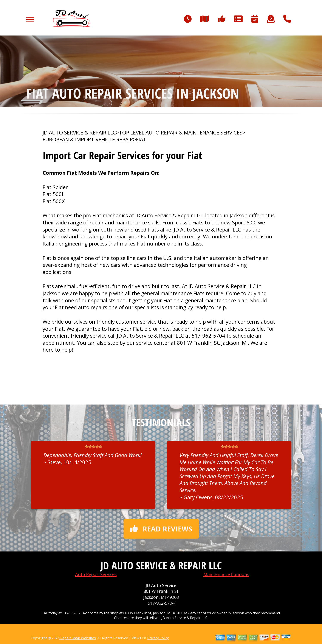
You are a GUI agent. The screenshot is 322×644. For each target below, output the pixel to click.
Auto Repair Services (96, 574)
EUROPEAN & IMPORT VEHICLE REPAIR (88, 139)
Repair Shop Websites (78, 638)
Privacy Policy (158, 638)
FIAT (141, 139)
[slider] (94, 447)
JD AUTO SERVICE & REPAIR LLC (79, 133)
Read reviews (161, 529)
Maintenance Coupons (226, 574)
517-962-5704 (208, 336)
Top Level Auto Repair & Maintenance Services (181, 133)
